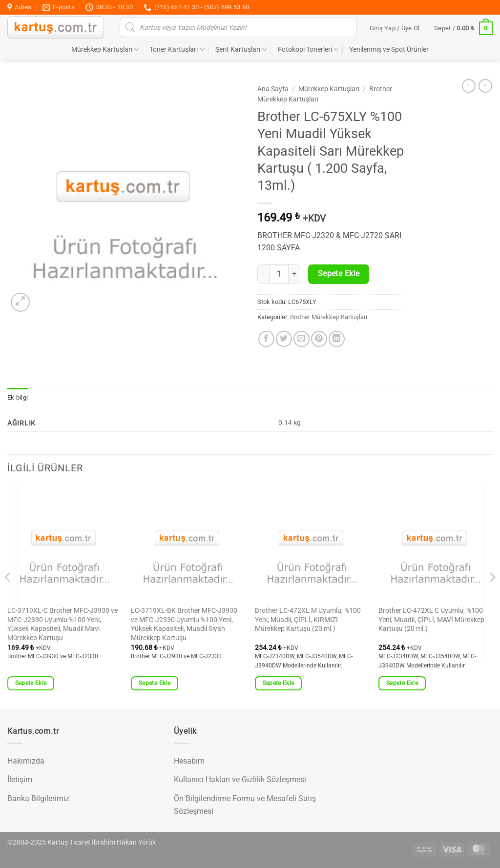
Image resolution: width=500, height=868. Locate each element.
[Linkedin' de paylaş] (337, 339)
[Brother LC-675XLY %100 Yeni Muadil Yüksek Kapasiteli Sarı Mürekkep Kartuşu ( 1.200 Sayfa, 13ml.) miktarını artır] (294, 274)
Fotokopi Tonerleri (308, 50)
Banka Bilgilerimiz (38, 798)
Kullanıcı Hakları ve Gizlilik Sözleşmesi (240, 779)
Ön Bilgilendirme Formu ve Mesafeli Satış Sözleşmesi (245, 805)
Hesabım (189, 761)
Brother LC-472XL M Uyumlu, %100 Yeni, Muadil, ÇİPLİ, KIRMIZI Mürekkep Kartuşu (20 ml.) (308, 620)
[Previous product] (485, 86)
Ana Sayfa (273, 89)
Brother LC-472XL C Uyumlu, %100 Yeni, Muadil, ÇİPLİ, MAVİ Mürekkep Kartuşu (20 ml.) (431, 620)
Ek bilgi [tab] (18, 397)
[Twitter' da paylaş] (284, 339)
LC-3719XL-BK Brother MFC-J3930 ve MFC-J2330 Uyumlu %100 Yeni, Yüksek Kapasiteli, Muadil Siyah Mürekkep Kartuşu (184, 624)
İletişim (20, 779)
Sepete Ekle (339, 274)
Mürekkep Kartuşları (105, 50)
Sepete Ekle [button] (31, 683)
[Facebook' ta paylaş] (266, 339)
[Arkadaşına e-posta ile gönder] (302, 339)
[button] (395, 28)
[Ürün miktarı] (279, 274)
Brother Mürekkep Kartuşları (329, 317)
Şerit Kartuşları (241, 50)
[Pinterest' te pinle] (319, 339)
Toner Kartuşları (177, 50)
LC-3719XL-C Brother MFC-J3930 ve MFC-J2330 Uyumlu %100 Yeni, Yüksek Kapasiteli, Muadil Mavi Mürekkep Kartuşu (62, 624)
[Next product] (469, 86)
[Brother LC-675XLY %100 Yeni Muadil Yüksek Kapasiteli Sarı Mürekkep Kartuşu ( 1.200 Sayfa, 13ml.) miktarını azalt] (263, 274)
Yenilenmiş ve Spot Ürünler (389, 50)
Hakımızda (26, 761)
